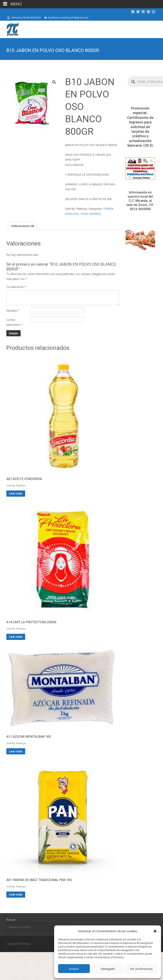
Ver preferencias (141, 969)
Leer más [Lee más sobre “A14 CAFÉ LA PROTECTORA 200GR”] (16, 637)
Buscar (11, 920)
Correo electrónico (15, 322)
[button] (155, 931)
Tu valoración (16, 287)
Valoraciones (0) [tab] (23, 226)
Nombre (13, 311)
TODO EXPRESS (90, 214)
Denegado (108, 969)
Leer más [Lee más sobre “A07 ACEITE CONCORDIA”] (16, 493)
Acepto (74, 969)
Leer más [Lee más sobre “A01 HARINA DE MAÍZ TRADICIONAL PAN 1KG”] (16, 894)
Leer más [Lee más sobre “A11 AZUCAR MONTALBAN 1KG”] (16, 751)
